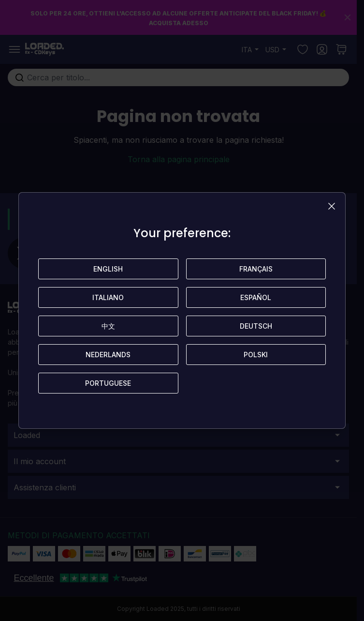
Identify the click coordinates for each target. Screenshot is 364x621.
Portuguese (108, 383)
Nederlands (108, 355)
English (108, 269)
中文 (108, 326)
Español (256, 297)
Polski (256, 355)
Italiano (108, 297)
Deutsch (256, 326)
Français (256, 269)
